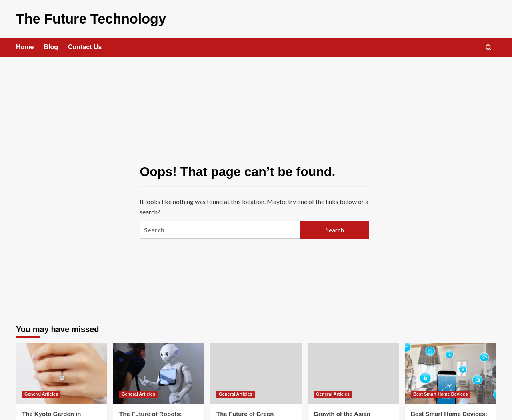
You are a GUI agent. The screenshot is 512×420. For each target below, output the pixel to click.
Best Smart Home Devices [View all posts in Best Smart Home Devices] (440, 392)
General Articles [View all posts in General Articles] (41, 392)
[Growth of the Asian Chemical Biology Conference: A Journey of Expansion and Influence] (353, 372)
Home (25, 45)
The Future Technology (82, 18)
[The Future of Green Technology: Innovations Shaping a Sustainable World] (256, 372)
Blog (51, 45)
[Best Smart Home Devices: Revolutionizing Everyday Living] (450, 372)
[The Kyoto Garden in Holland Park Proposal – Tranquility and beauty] (62, 372)
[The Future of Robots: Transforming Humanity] (159, 372)
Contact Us (85, 45)
